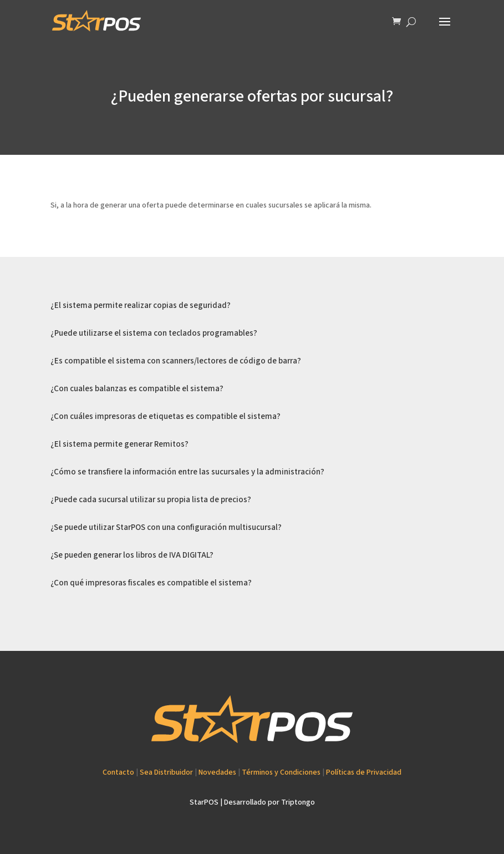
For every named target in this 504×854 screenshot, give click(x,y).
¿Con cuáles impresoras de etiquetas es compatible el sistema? (166, 416)
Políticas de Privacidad (364, 772)
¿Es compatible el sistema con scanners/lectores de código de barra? (176, 361)
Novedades (217, 772)
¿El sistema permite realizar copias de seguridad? (141, 305)
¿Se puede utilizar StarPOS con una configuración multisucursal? (166, 527)
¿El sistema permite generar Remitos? (119, 444)
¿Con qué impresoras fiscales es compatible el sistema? (151, 583)
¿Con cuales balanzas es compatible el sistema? (137, 389)
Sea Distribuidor (166, 772)
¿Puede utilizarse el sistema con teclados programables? (154, 333)
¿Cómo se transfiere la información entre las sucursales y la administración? (187, 472)
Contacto (118, 772)
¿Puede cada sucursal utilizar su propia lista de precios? (151, 500)
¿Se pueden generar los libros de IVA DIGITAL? (132, 555)
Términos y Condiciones (281, 772)
